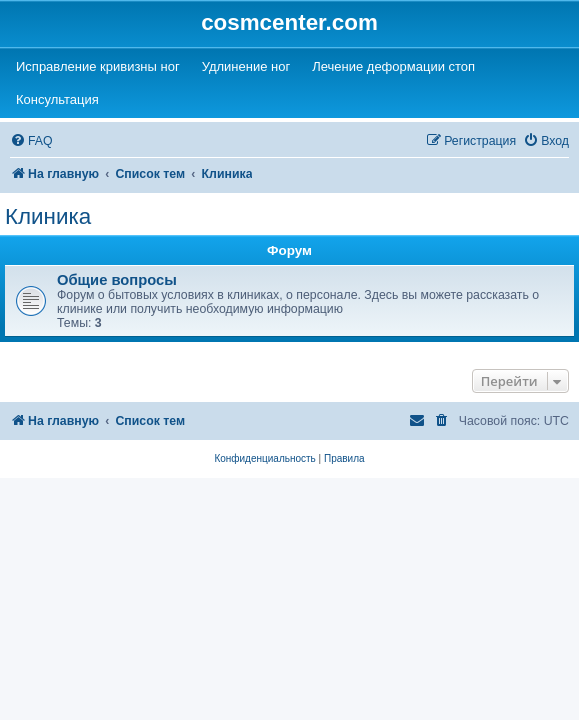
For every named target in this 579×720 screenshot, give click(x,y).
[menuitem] (31, 141)
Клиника (48, 216)
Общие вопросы (117, 280)
